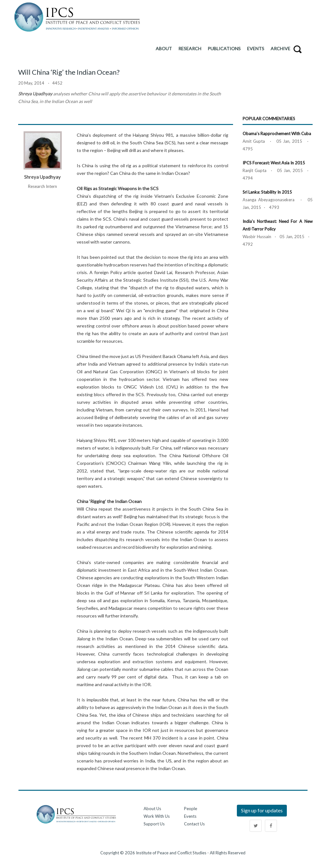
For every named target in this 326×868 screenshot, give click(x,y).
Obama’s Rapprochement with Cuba (277, 134)
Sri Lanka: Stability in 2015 (267, 192)
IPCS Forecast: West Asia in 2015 (274, 163)
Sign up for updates (262, 810)
